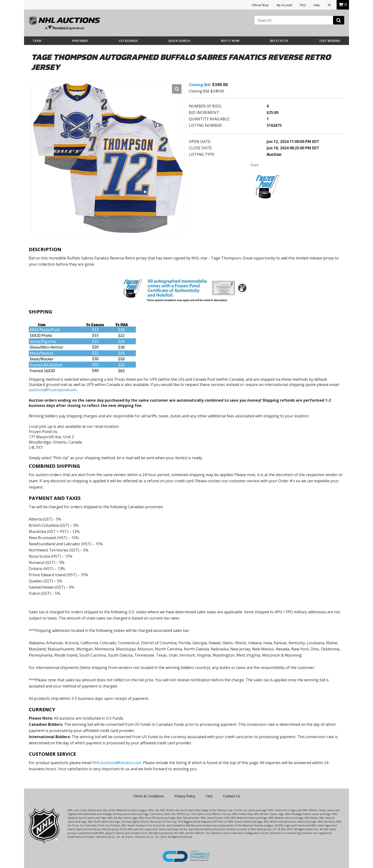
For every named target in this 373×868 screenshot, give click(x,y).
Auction (274, 154)
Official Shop (260, 5)
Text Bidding (330, 41)
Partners (80, 41)
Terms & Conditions (148, 796)
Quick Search (179, 41)
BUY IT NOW (230, 41)
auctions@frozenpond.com (53, 390)
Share (255, 165)
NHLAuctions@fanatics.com (117, 763)
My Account (284, 5)
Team (37, 41)
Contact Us (231, 796)
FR (329, 5)
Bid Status (279, 41)
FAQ (303, 5)
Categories (128, 41)
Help (317, 5)
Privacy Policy (185, 796)
